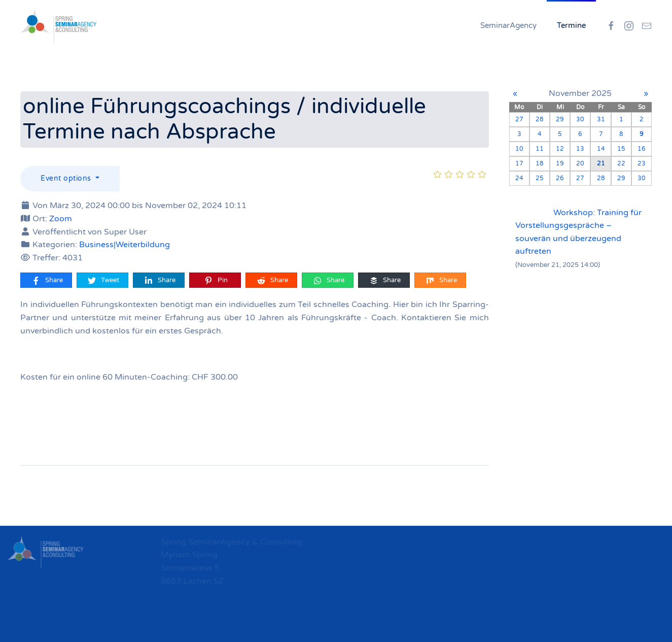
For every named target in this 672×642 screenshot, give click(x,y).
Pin (216, 280)
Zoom (61, 219)
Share (47, 280)
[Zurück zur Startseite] (58, 25)
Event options (67, 178)
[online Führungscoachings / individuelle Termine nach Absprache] (438, 206)
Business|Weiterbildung (125, 245)
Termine (571, 25)
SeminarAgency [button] (508, 25)
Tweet (103, 280)
